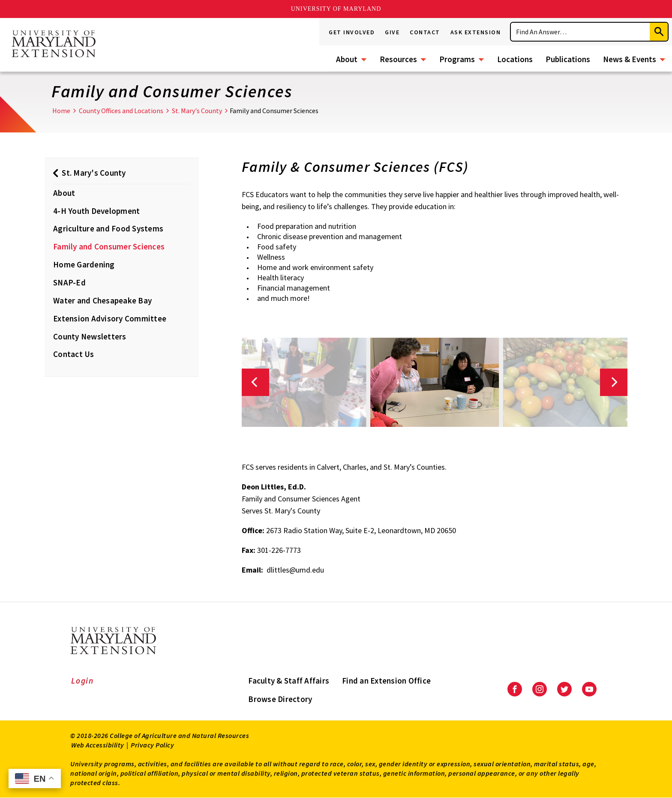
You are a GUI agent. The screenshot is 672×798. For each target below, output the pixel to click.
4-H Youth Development (96, 211)
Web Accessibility (98, 745)
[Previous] (255, 382)
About (347, 59)
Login (82, 681)
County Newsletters (90, 336)
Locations (515, 59)
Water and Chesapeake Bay (102, 300)
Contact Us (74, 354)
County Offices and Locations (121, 111)
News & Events (630, 59)
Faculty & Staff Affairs (289, 681)
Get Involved (352, 32)
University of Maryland (336, 9)
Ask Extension (476, 32)
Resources (398, 59)
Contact (425, 32)
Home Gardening (84, 264)
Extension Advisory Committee (110, 318)
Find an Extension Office (386, 681)
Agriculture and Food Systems (108, 228)
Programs (457, 59)
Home (61, 111)
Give (392, 32)
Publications (568, 59)
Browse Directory (280, 699)
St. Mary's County (197, 111)
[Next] (614, 382)
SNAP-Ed (69, 282)
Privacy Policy (152, 745)
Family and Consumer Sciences (109, 246)
